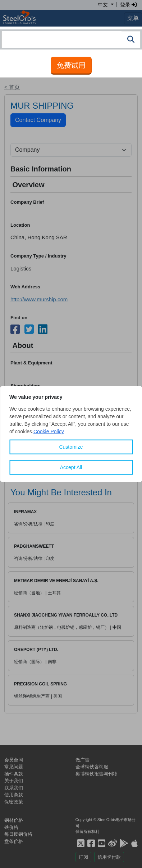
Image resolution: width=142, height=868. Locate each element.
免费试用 (71, 65)
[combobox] (71, 39)
